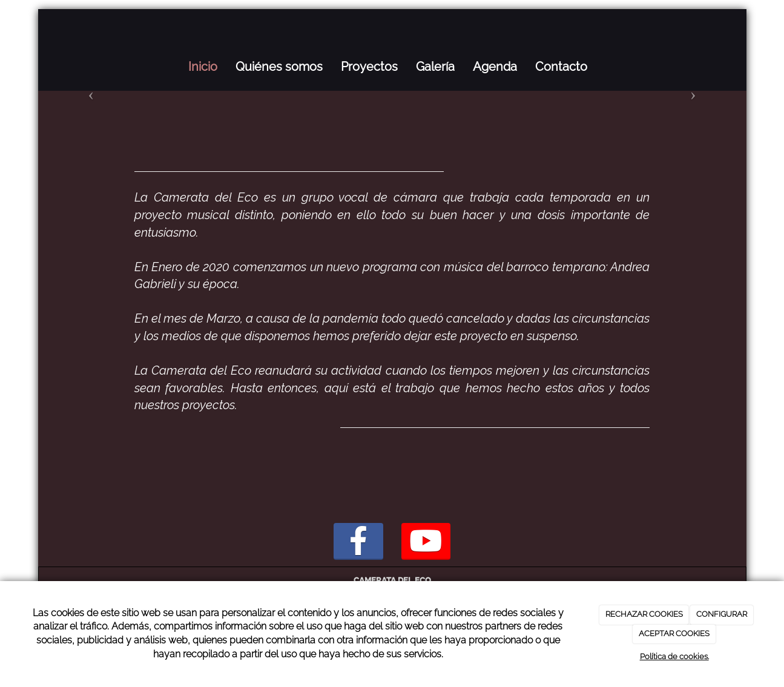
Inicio (203, 67)
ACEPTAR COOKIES (674, 633)
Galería (435, 67)
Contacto (561, 67)
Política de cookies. (674, 656)
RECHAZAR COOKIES (644, 614)
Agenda (495, 67)
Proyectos (369, 67)
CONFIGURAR (722, 614)
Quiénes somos (279, 67)
